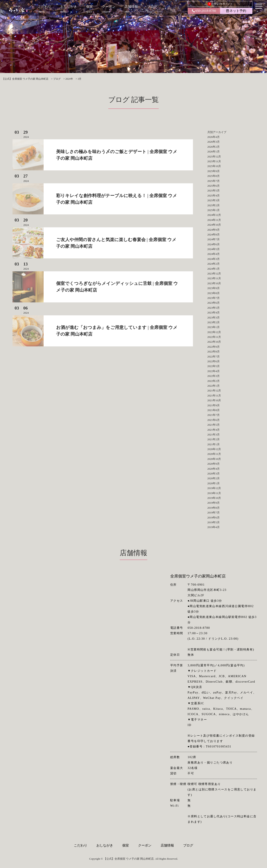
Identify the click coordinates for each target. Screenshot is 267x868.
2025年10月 (214, 166)
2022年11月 (214, 337)
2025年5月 (213, 191)
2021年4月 (213, 430)
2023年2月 (213, 322)
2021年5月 (213, 425)
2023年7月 (213, 298)
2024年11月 (214, 220)
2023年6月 (213, 303)
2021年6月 (213, 420)
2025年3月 (213, 200)
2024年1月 (213, 269)
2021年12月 (214, 391)
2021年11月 (214, 396)
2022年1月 (213, 386)
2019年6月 (213, 518)
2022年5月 (213, 366)
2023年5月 (213, 308)
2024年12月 (214, 215)
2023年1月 (213, 327)
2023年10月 (214, 283)
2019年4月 (213, 527)
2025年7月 (213, 181)
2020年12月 (214, 449)
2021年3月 (213, 435)
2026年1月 (213, 152)
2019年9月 (213, 503)
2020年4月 (213, 469)
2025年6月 (213, 186)
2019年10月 (214, 498)
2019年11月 (214, 493)
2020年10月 (214, 459)
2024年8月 (213, 235)
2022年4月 (213, 371)
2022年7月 (213, 357)
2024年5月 (213, 249)
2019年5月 (213, 522)
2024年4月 (213, 254)
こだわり (81, 845)
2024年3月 (213, 259)
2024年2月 (213, 264)
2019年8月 (213, 508)
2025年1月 (213, 210)
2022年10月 (214, 342)
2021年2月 (213, 439)
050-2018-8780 (204, 11)
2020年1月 (213, 483)
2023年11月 (214, 278)
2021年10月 (214, 400)
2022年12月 (214, 332)
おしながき (105, 845)
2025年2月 (213, 205)
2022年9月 (213, 347)
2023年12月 (214, 274)
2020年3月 (213, 474)
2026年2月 (213, 147)
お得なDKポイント (220, 4)
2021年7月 (213, 415)
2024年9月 (213, 230)
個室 (126, 845)
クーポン (145, 845)
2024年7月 (213, 239)
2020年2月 (213, 478)
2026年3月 (213, 142)
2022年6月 (213, 361)
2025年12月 (214, 157)
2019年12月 (214, 488)
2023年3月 (213, 318)
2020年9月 (213, 464)
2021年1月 (213, 444)
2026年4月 (213, 137)
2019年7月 (213, 513)
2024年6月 (213, 244)
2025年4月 (213, 196)
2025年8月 (213, 176)
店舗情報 (167, 845)
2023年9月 (213, 288)
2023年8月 (213, 293)
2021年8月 (213, 410)
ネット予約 (236, 11)
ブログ (188, 845)
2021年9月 (213, 405)
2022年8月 (213, 352)
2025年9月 (213, 171)
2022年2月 (213, 381)
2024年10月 (214, 225)
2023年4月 (213, 313)
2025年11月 (214, 161)
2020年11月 (214, 454)
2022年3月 (213, 376)
